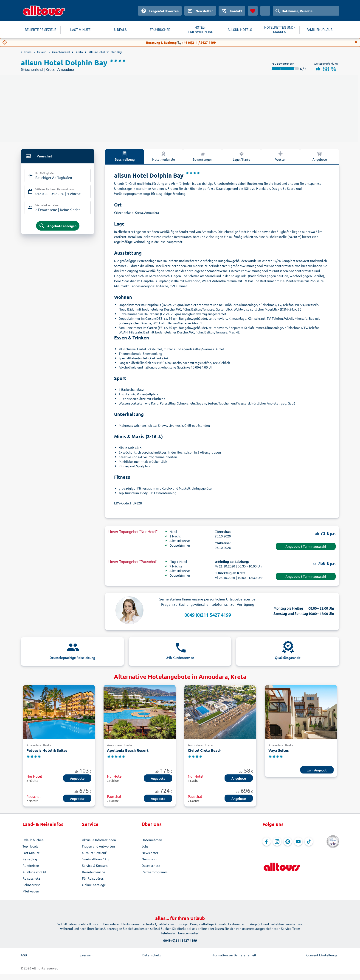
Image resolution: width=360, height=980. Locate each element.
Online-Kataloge (94, 885)
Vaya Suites (279, 750)
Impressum (85, 955)
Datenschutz (151, 865)
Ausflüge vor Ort (34, 872)
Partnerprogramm (155, 872)
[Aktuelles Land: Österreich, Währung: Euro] (265, 11)
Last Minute (31, 853)
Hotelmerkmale (164, 156)
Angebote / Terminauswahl (306, 547)
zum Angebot (317, 770)
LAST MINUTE (80, 30)
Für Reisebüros (93, 878)
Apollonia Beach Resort (128, 750)
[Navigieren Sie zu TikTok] (309, 842)
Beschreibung (125, 156)
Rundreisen (31, 865)
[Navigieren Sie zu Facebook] (267, 842)
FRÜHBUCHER (160, 30)
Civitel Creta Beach (205, 750)
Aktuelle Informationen (99, 840)
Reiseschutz (31, 878)
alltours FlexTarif (94, 853)
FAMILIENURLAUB (319, 30)
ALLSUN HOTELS (240, 30)
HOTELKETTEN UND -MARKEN (280, 30)
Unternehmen (152, 840)
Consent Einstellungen (323, 955)
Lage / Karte (242, 156)
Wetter (281, 156)
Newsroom (149, 859)
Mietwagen (31, 891)
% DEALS (120, 30)
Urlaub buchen (33, 840)
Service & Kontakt (95, 865)
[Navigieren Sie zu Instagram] (277, 842)
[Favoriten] (253, 11)
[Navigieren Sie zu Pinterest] (288, 842)
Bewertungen (203, 156)
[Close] (356, 42)
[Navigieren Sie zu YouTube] (298, 842)
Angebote (320, 156)
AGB (24, 955)
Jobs (145, 846)
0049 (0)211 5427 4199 (208, 615)
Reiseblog (30, 859)
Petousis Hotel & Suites (47, 750)
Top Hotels (30, 846)
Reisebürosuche (94, 872)
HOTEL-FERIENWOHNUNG (200, 30)
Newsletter (150, 853)
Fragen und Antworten (98, 846)
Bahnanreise (31, 885)
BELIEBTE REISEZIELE (41, 30)
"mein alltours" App (96, 859)
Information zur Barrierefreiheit (233, 955)
